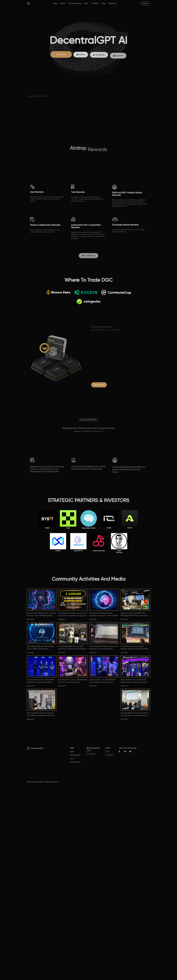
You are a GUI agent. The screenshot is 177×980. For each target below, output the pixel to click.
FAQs (72, 751)
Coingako (109, 755)
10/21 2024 (93, 653)
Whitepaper (75, 755)
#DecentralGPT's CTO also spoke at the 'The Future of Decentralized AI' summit (135, 714)
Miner (86, 3)
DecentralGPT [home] (37, 748)
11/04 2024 (62, 653)
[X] (119, 751)
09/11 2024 (124, 686)
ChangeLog (75, 762)
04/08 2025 (62, 619)
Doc (72, 758)
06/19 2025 (30, 619)
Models (63, 3)
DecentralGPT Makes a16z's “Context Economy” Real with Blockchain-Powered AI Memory (41, 615)
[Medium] (130, 751)
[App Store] (81, 56)
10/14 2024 (30, 686)
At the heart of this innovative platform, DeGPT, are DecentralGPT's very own (135, 648)
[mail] (145, 3)
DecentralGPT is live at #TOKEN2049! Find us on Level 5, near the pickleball (73, 681)
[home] (28, 3)
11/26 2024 (30, 653)
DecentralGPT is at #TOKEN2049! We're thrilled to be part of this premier (102, 681)
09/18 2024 (62, 686)
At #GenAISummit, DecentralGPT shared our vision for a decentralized (72, 648)
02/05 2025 (93, 619)
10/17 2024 (124, 653)
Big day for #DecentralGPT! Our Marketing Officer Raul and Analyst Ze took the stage (134, 615)
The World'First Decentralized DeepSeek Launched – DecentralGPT (104, 614)
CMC (107, 751)
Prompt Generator (75, 3)
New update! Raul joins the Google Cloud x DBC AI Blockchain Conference (40, 648)
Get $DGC (95, 3)
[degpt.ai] (99, 385)
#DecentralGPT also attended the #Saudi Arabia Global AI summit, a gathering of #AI (134, 681)
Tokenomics (113, 3)
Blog (104, 3)
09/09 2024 (30, 719)
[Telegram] (125, 751)
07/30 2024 (124, 719)
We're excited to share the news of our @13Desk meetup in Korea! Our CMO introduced (41, 714)
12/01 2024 (124, 619)
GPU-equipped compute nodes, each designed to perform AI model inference (104, 648)
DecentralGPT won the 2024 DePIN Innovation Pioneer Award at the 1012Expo (40, 681)
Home (55, 3)
